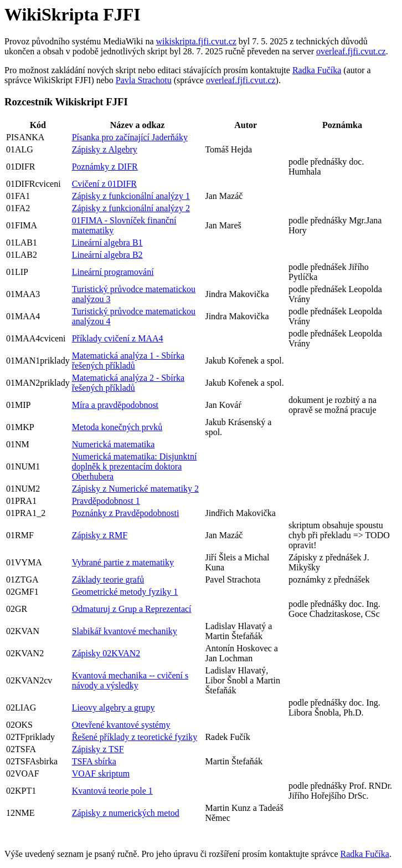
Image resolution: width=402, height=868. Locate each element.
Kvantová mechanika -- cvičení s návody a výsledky (130, 680)
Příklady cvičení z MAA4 (118, 338)
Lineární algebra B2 (107, 255)
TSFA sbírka (94, 761)
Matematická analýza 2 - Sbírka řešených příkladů (128, 383)
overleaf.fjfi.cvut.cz (351, 51)
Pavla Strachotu (144, 80)
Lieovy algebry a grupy (114, 708)
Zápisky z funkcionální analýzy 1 (131, 196)
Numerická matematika (114, 444)
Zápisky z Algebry (105, 149)
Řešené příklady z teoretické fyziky (135, 737)
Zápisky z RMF (100, 535)
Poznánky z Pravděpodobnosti (126, 513)
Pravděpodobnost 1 (106, 501)
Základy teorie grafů (108, 579)
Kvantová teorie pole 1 (112, 791)
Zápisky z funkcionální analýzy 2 (131, 208)
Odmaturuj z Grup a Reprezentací (132, 609)
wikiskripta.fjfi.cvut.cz (196, 41)
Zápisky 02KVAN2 (106, 653)
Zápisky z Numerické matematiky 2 (135, 489)
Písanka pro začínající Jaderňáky (130, 137)
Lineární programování (113, 272)
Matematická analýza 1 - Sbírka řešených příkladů (128, 361)
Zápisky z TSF (98, 749)
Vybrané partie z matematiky (123, 562)
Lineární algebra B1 (107, 242)
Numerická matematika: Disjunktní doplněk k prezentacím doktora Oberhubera (135, 466)
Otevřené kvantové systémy (121, 725)
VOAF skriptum (101, 773)
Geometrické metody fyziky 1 (125, 592)
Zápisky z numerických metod (126, 813)
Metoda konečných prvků (117, 427)
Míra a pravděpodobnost (115, 405)
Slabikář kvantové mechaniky (125, 631)
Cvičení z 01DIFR (104, 184)
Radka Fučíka (317, 70)
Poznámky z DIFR (105, 167)
